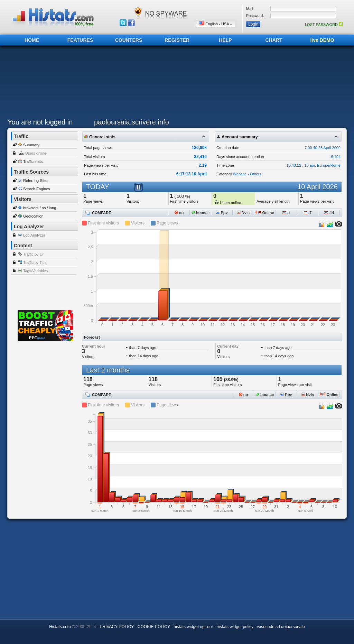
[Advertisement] (175, 84)
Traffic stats (33, 162)
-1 (286, 213)
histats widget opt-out (193, 627)
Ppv (222, 213)
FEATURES (80, 40)
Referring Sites (36, 181)
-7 (308, 213)
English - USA (216, 24)
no (179, 213)
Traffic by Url (34, 254)
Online (265, 213)
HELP (225, 40)
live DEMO (322, 40)
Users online (36, 153)
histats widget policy (235, 627)
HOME (32, 40)
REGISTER (177, 40)
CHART (274, 40)
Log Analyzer (34, 235)
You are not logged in (40, 122)
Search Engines (37, 189)
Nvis (243, 213)
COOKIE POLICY (154, 627)
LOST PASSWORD (324, 25)
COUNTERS (129, 40)
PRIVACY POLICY (117, 627)
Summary (31, 145)
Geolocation (33, 216)
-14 (329, 213)
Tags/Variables (35, 271)
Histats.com (60, 627)
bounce (201, 213)
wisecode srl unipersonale (281, 627)
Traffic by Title (35, 263)
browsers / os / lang (40, 208)
